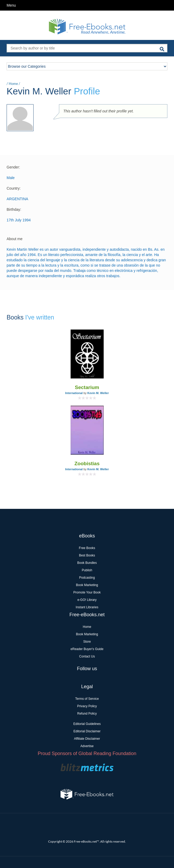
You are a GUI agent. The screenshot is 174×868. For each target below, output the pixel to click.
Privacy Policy (87, 706)
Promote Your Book (87, 592)
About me (15, 239)
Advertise (87, 746)
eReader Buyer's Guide (87, 649)
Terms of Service (87, 699)
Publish (87, 570)
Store (87, 642)
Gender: (13, 167)
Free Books (87, 548)
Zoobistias (87, 463)
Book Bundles (87, 563)
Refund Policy (87, 714)
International (74, 393)
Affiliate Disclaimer (87, 739)
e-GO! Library (87, 600)
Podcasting (87, 578)
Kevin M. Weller (98, 393)
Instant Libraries (87, 607)
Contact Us (87, 656)
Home (13, 84)
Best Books (87, 555)
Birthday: (14, 209)
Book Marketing (87, 585)
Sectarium (87, 387)
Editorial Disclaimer (87, 731)
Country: (14, 188)
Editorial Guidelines (87, 724)
